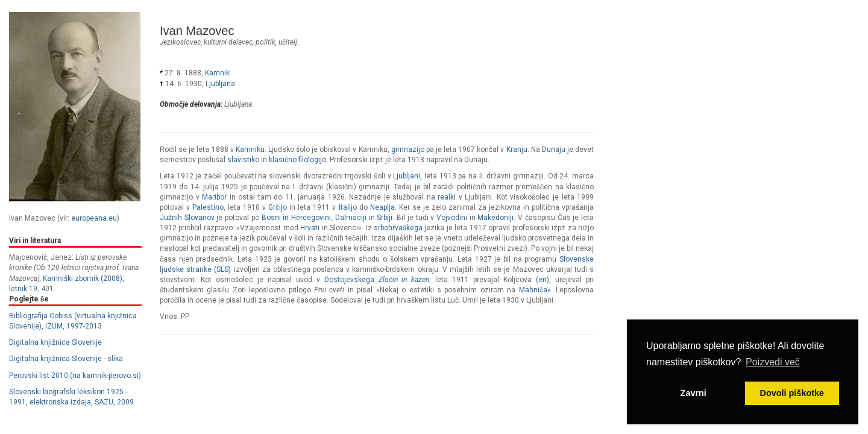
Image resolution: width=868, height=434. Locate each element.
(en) (542, 280)
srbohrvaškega (398, 228)
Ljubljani (407, 176)
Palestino (208, 207)
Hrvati (310, 228)
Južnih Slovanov (187, 218)
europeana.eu (94, 218)
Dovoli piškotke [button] (792, 393)
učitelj (288, 42)
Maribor (214, 197)
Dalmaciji (351, 218)
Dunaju (554, 149)
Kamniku (250, 149)
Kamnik (217, 73)
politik (266, 42)
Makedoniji (495, 218)
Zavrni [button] (693, 393)
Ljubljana (220, 84)
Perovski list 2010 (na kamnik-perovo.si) (75, 376)
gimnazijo (408, 149)
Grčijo (278, 207)
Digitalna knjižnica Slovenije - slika (66, 359)
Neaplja (382, 207)
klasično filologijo (297, 160)
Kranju (517, 149)
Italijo (348, 207)
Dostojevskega (349, 280)
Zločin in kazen (404, 280)
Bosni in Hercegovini (296, 218)
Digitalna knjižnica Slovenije (55, 342)
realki (447, 197)
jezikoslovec (180, 42)
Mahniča (533, 290)
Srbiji (385, 218)
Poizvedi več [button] (773, 362)
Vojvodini (452, 218)
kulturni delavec (228, 42)
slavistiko (243, 160)
